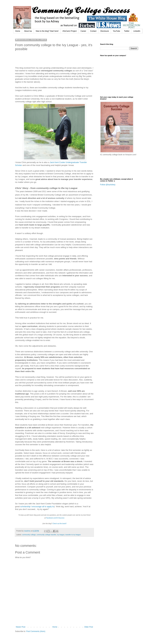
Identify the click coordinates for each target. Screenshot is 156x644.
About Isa (28, 31)
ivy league (61, 535)
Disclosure (105, 31)
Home (18, 31)
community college (29, 535)
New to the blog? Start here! (47, 31)
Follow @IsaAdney (108, 185)
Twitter (127, 31)
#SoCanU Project (70, 31)
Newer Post (21, 627)
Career (83, 31)
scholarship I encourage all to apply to (37, 507)
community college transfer (46, 535)
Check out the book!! (59, 524)
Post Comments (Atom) (36, 631)
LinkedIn (137, 31)
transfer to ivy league (73, 535)
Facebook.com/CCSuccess (55, 518)
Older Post (89, 627)
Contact (93, 31)
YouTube (116, 31)
